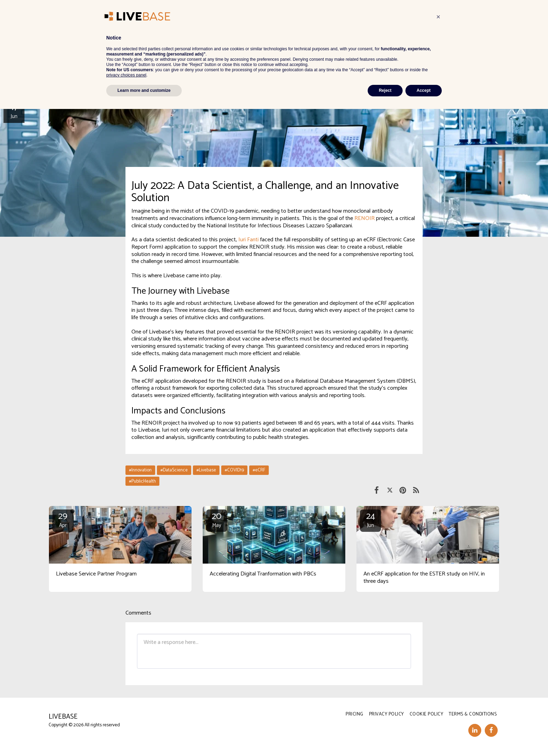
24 (370, 520)
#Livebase (206, 470)
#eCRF (259, 470)
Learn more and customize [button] (144, 737)
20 (217, 520)
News (72, 34)
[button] (334, 14)
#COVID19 (234, 470)
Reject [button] (385, 737)
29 (63, 520)
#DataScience (174, 470)
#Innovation (140, 470)
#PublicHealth (142, 481)
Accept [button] (424, 737)
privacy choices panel (126, 722)
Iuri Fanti (248, 240)
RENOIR (365, 218)
